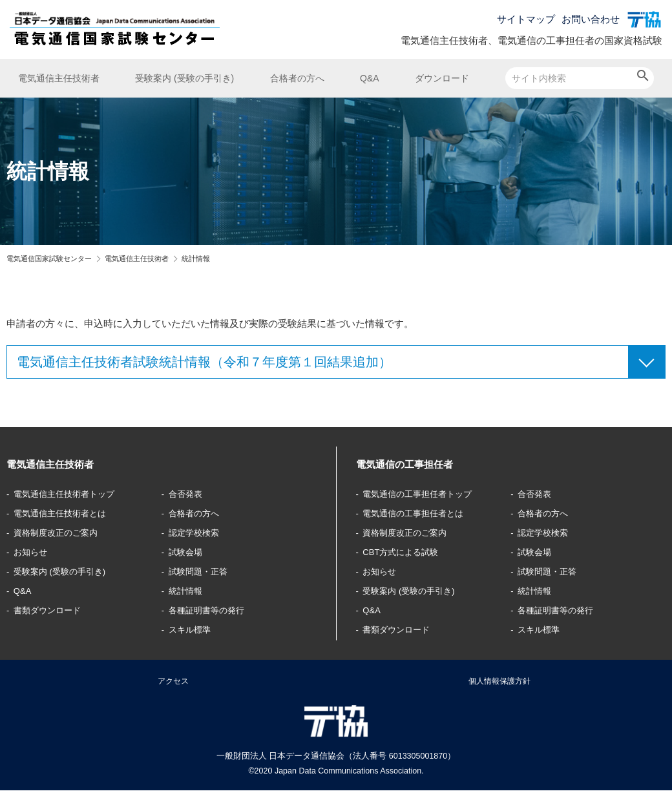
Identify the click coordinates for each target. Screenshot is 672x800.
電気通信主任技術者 (59, 78)
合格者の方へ (297, 78)
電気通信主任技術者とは (68, 513)
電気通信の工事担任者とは (422, 513)
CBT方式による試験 (407, 552)
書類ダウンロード (54, 610)
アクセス (173, 685)
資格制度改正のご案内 (63, 532)
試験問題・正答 (203, 571)
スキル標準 (194, 629)
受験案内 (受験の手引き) (184, 78)
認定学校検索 (198, 532)
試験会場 (189, 552)
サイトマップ (526, 19)
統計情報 (189, 590)
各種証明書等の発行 (213, 610)
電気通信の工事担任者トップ (427, 493)
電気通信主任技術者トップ (73, 493)
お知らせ (34, 552)
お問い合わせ (591, 19)
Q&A (370, 78)
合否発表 (189, 493)
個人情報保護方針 (499, 685)
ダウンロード (442, 78)
